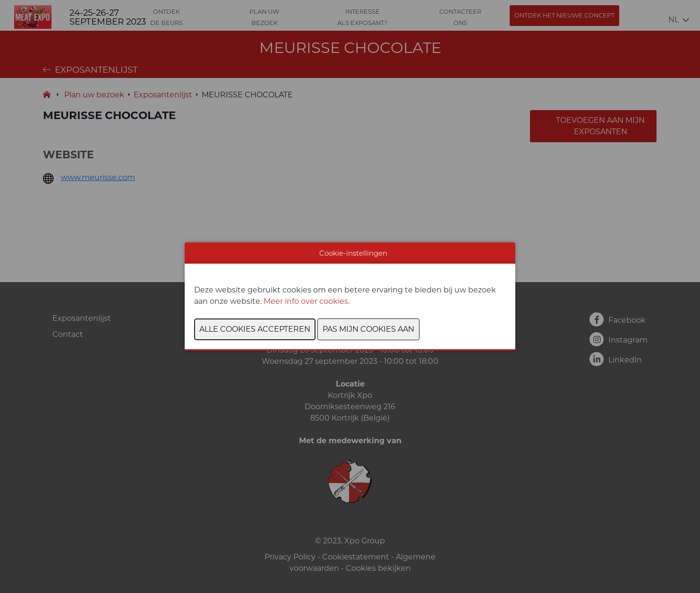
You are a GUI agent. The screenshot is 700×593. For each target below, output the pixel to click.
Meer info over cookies (306, 301)
